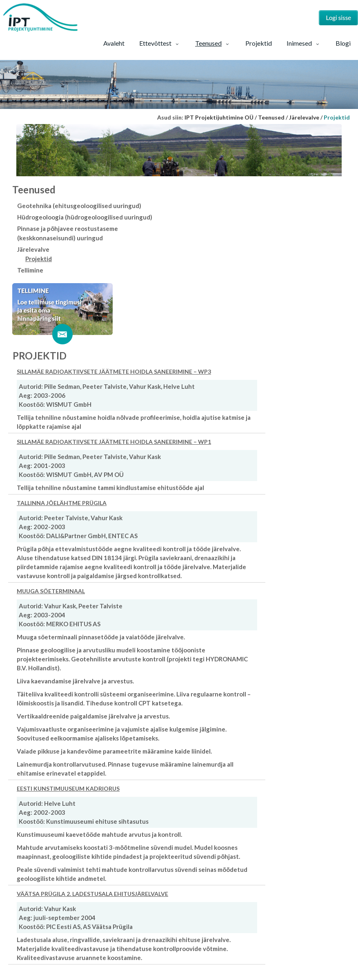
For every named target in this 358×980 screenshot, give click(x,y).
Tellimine (30, 270)
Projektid (259, 43)
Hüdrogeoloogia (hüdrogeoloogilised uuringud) (85, 217)
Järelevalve (33, 249)
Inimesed (304, 43)
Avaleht (114, 43)
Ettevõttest (160, 43)
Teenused (213, 43)
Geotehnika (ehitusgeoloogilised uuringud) (79, 206)
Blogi (343, 43)
